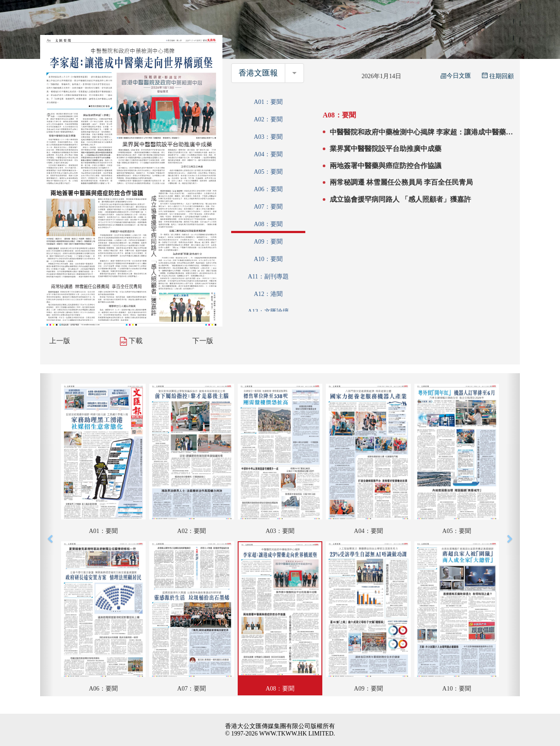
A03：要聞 (268, 137)
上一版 (60, 341)
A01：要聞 (268, 102)
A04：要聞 (268, 154)
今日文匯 (456, 76)
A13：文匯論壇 (268, 311)
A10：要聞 (268, 259)
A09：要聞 (268, 242)
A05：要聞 (268, 172)
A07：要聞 (268, 207)
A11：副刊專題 (268, 277)
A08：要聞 (268, 224)
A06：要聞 (268, 189)
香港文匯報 (258, 73)
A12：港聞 (268, 294)
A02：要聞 (268, 119)
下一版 (203, 341)
